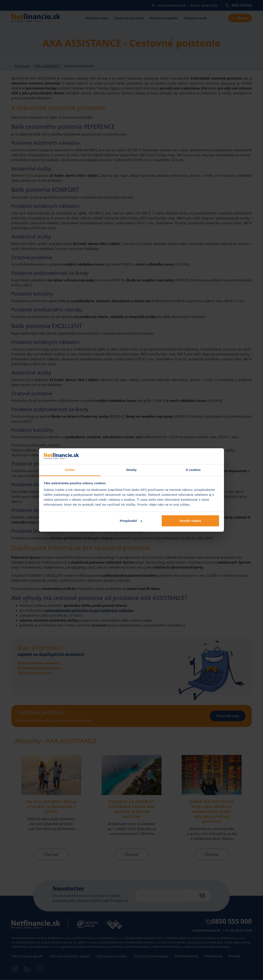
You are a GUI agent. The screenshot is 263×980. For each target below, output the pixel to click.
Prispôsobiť (131, 521)
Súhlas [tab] (70, 470)
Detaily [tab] (131, 470)
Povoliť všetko (190, 521)
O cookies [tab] (193, 470)
